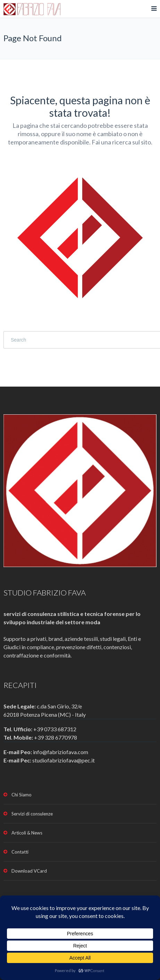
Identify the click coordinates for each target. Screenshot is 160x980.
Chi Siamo (22, 795)
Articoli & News (27, 833)
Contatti (20, 852)
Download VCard (29, 871)
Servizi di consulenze (32, 814)
